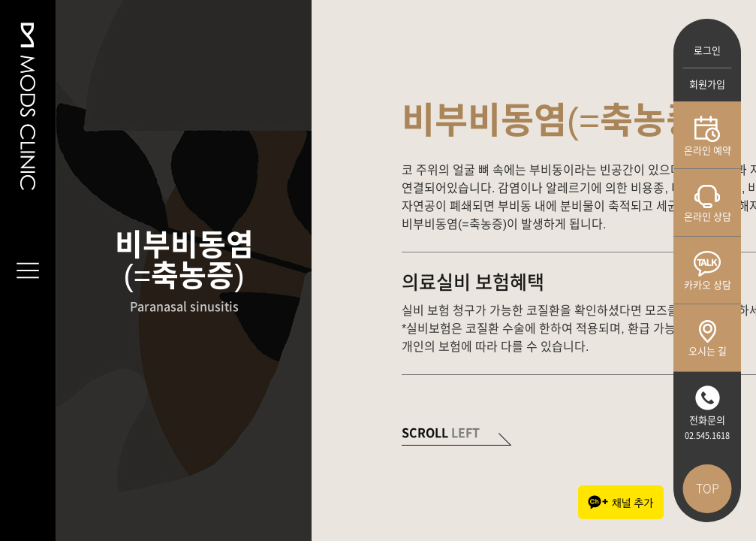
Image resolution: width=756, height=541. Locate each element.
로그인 (707, 51)
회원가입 (707, 85)
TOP (708, 488)
